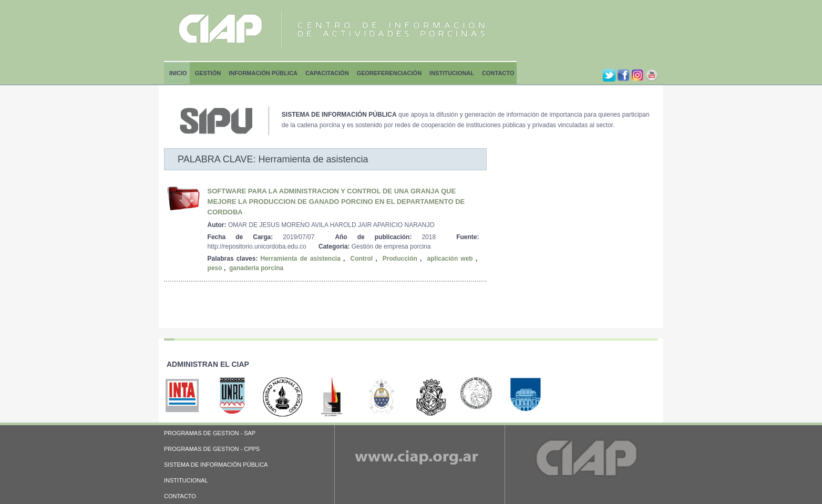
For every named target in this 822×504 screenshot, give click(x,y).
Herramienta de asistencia (301, 259)
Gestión (208, 73)
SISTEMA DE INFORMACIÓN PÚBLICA (216, 465)
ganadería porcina (256, 268)
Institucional (452, 73)
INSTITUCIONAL (186, 480)
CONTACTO (180, 496)
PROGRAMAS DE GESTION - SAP (210, 433)
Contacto (498, 73)
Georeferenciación (389, 73)
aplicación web (450, 259)
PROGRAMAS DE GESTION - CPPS (212, 449)
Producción (400, 259)
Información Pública (263, 73)
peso (215, 268)
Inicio (178, 73)
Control (362, 259)
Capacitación (327, 73)
